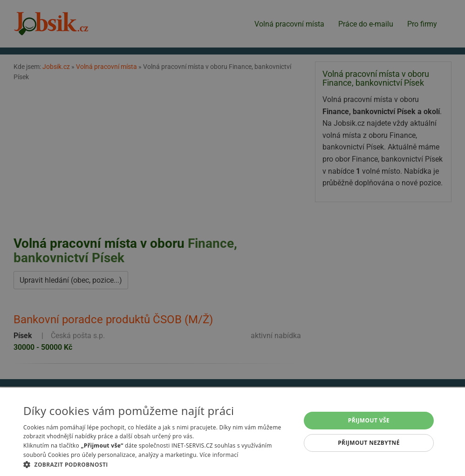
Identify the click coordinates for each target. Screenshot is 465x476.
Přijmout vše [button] (369, 420)
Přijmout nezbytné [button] (369, 443)
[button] (158, 464)
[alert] (232, 238)
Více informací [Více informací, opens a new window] (219, 455)
